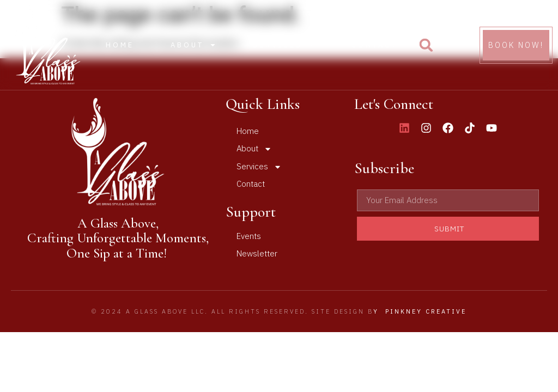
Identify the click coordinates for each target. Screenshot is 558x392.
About (193, 45)
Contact (374, 45)
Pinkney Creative (426, 311)
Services (284, 45)
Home (120, 45)
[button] (426, 45)
